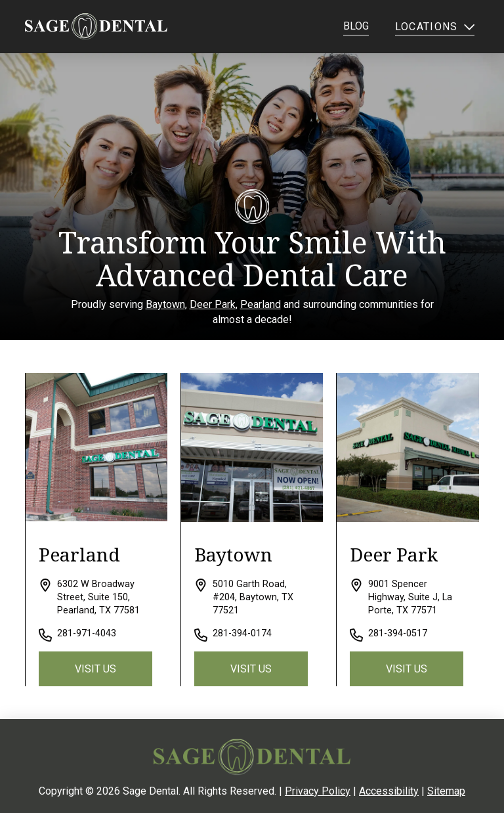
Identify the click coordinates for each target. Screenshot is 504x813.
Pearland (261, 304)
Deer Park (213, 304)
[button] (435, 26)
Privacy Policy (318, 791)
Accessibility (389, 791)
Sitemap (446, 791)
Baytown (165, 304)
